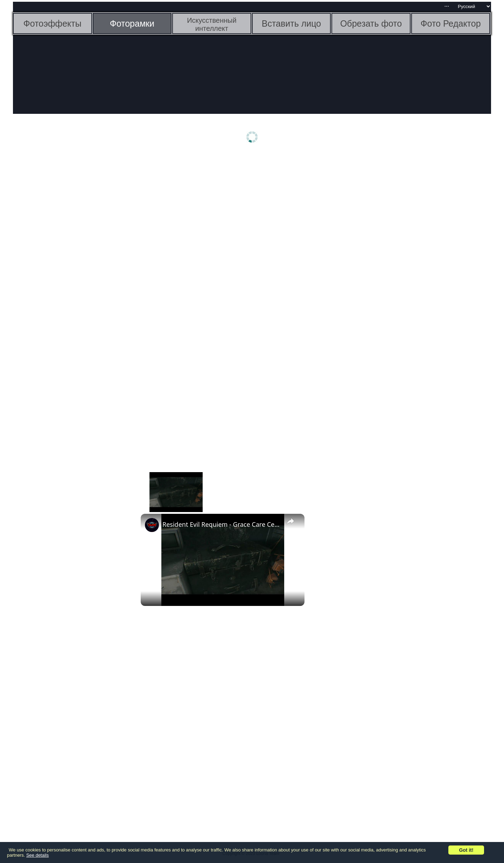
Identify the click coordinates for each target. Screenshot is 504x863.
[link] (152, 525)
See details (37, 855)
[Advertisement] (67, 265)
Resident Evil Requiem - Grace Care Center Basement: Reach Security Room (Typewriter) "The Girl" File (222, 524)
